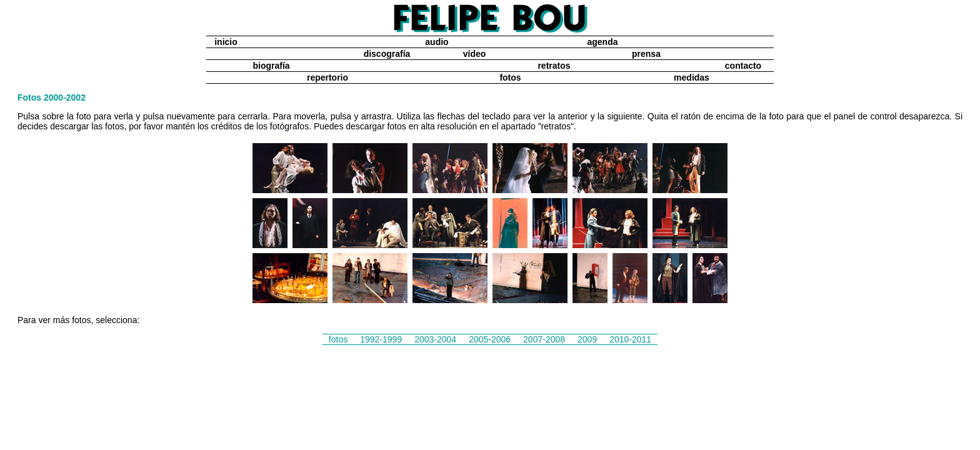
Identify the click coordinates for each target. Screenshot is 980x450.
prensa (646, 54)
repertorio (327, 77)
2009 (587, 339)
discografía (387, 54)
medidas (692, 77)
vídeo (475, 54)
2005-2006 (490, 339)
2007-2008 (544, 339)
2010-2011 (630, 339)
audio (437, 42)
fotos (510, 77)
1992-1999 (381, 339)
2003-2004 (435, 339)
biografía (271, 66)
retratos (554, 66)
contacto (743, 66)
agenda (602, 42)
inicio (226, 42)
